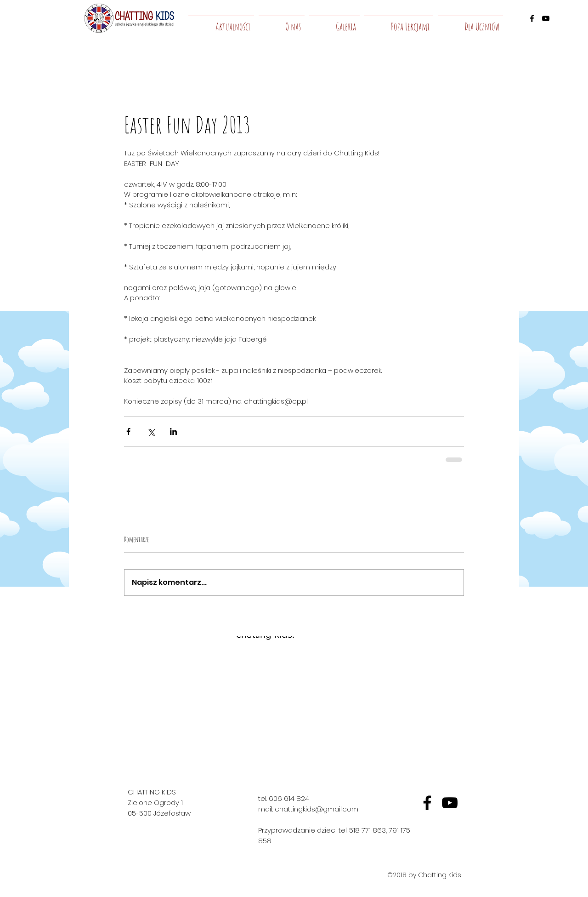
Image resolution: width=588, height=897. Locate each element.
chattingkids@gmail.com (317, 809)
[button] (282, 23)
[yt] (450, 803)
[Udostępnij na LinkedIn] (173, 431)
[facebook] (532, 18)
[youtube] (546, 18)
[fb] (427, 803)
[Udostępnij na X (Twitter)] (151, 431)
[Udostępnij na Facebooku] (128, 431)
